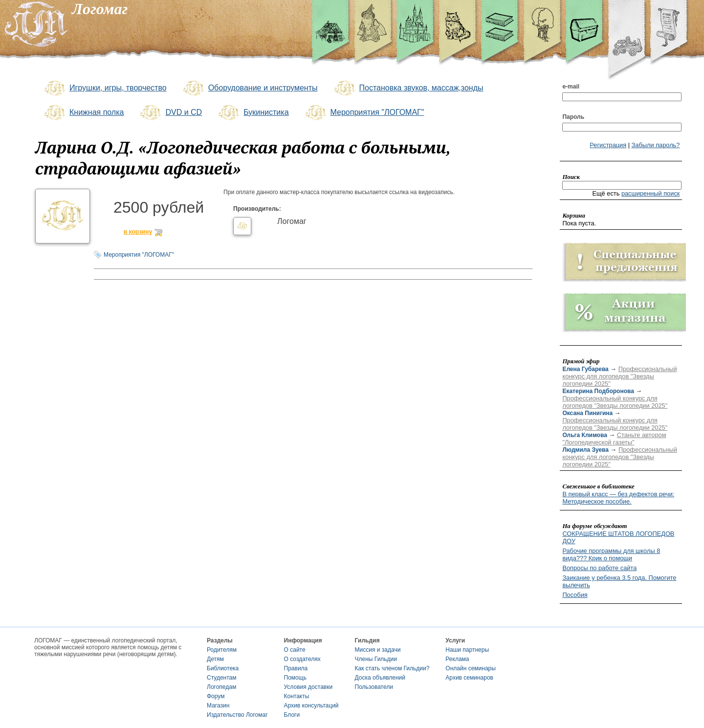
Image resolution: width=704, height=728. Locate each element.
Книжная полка (83, 113)
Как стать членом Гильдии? (392, 668)
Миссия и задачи (378, 650)
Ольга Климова (584, 435)
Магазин (218, 706)
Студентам (222, 678)
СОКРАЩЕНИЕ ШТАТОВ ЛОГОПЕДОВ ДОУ (618, 537)
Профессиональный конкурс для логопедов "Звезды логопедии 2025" (619, 376)
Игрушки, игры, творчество (105, 88)
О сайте (295, 650)
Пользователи (374, 687)
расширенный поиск (651, 193)
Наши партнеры (467, 650)
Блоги (292, 715)
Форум (216, 696)
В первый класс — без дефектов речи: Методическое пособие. (618, 498)
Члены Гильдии (376, 659)
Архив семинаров (469, 678)
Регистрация (608, 145)
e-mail (571, 87)
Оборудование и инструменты (250, 88)
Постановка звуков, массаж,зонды (408, 88)
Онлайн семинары (471, 668)
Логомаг (292, 221)
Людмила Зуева (585, 450)
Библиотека (223, 668)
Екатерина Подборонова (598, 391)
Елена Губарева (585, 369)
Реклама (457, 659)
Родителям (222, 650)
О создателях (302, 659)
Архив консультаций (311, 706)
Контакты (297, 696)
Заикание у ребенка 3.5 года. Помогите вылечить (619, 581)
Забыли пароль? (656, 145)
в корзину (138, 232)
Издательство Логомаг (237, 715)
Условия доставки (308, 687)
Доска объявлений (380, 678)
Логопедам (221, 687)
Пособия (575, 595)
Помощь (295, 678)
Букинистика (253, 113)
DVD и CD (170, 113)
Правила (296, 668)
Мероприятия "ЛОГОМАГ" (364, 113)
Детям (215, 659)
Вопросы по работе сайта (599, 568)
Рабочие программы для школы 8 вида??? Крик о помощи (611, 554)
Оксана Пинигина (587, 413)
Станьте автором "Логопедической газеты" (614, 439)
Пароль (573, 117)
